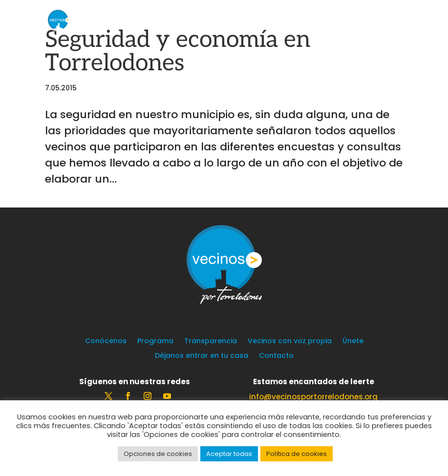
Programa (155, 341)
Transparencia (211, 341)
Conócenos (106, 341)
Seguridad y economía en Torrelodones (178, 52)
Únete (353, 341)
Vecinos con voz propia (290, 341)
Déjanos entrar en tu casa (202, 356)
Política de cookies (297, 454)
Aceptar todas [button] (229, 454)
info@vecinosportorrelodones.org (313, 397)
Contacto (276, 356)
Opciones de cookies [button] (158, 454)
